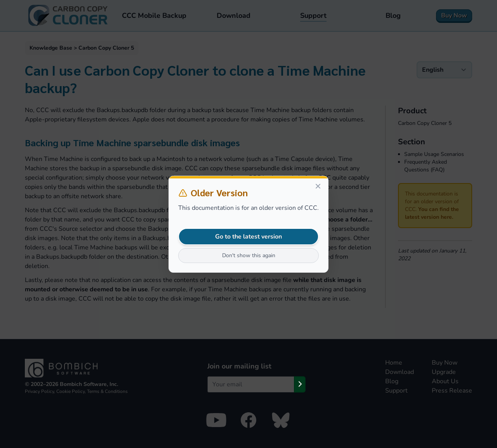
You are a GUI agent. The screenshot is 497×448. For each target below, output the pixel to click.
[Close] (318, 186)
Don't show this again (249, 255)
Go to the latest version (248, 237)
